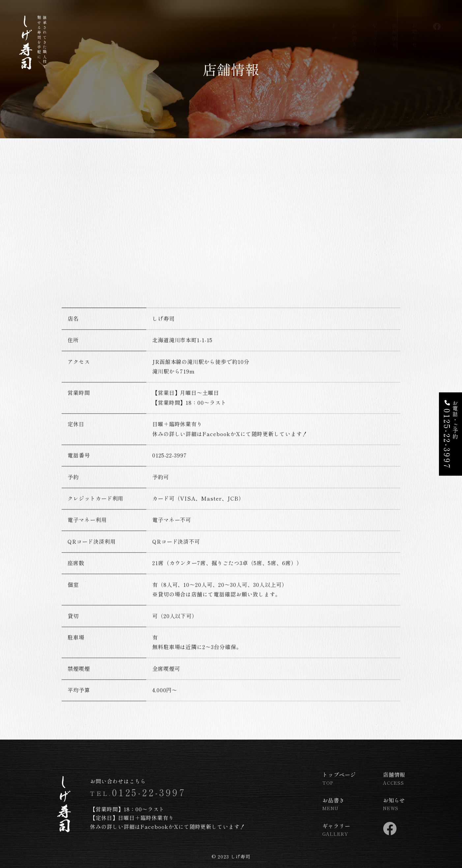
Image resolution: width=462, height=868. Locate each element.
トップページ (339, 781)
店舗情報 (394, 28)
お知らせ (415, 28)
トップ (334, 25)
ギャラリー (374, 31)
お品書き (354, 28)
